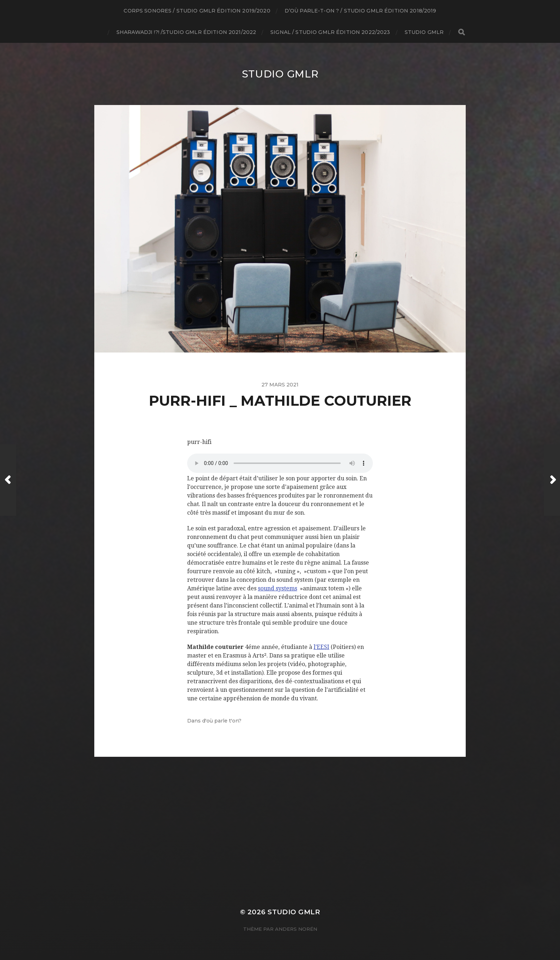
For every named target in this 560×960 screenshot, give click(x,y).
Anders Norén (296, 929)
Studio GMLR (424, 32)
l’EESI (321, 647)
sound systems (277, 588)
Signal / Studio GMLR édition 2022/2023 (330, 32)
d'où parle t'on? (222, 721)
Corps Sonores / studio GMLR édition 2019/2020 (197, 11)
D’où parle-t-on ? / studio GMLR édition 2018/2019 (361, 11)
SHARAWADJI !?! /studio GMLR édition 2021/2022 (186, 32)
